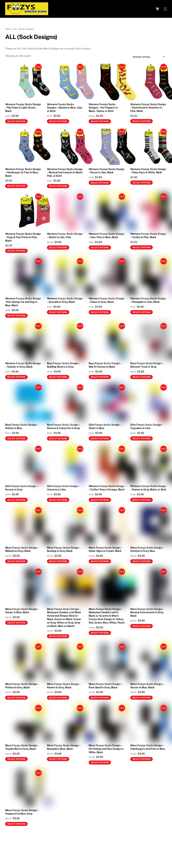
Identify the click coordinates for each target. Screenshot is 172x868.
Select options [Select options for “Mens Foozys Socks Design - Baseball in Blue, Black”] (58, 759)
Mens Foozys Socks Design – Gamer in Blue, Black (22, 611)
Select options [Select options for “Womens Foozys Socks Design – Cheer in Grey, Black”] (100, 312)
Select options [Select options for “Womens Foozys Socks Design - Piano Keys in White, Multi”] (142, 183)
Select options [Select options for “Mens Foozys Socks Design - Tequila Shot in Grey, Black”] (16, 759)
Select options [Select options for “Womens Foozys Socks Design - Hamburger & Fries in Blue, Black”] (16, 186)
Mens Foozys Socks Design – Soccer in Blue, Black (147, 686)
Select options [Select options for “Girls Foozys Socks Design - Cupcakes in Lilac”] (142, 439)
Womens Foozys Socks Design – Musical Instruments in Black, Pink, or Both (65, 173)
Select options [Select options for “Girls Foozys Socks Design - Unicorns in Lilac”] (58, 500)
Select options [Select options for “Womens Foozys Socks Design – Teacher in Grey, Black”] (16, 377)
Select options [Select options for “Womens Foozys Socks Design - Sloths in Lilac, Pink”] (58, 248)
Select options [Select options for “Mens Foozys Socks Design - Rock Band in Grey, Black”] (100, 698)
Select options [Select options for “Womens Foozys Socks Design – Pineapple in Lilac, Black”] (142, 312)
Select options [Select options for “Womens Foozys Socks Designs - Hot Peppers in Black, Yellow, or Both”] (100, 121)
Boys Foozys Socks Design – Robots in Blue (22, 426)
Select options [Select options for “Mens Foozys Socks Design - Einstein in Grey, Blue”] (142, 561)
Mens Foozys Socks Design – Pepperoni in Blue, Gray (22, 812)
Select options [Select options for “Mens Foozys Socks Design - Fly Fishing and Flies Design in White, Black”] (100, 762)
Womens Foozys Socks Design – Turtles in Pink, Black (148, 235)
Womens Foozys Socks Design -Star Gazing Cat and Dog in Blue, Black (23, 302)
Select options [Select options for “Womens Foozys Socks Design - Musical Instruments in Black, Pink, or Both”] (58, 186)
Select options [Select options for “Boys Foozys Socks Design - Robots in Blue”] (16, 439)
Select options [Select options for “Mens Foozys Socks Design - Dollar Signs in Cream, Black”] (100, 561)
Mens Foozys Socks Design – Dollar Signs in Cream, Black (105, 549)
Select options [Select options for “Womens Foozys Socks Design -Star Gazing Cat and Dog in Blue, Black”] (16, 316)
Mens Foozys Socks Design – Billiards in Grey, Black (22, 549)
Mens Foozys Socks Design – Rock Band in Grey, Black (105, 686)
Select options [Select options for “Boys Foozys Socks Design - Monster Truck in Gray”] (142, 377)
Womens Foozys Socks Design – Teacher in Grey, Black (23, 365)
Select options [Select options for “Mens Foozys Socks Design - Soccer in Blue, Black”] (142, 698)
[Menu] (165, 9)
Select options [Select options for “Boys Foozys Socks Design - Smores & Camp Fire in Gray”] (58, 439)
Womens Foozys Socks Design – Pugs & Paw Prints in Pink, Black (23, 237)
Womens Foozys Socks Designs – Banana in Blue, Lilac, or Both (65, 108)
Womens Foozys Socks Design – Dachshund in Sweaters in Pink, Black (148, 108)
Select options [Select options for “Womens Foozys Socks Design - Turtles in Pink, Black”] (142, 247)
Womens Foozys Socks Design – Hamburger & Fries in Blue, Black (23, 173)
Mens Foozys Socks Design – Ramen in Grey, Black (64, 686)
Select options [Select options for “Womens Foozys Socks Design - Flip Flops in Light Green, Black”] (16, 121)
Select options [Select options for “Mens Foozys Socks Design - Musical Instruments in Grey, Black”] (142, 626)
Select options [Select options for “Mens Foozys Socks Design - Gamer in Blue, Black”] (16, 623)
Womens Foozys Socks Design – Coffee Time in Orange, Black (107, 488)
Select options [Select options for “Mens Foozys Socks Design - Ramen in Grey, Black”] (58, 698)
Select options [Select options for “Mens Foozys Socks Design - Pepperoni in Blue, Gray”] (16, 824)
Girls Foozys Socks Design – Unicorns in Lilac (63, 488)
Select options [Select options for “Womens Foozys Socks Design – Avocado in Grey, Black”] (58, 312)
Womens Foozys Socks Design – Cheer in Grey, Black (107, 300)
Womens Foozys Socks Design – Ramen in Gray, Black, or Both (148, 488)
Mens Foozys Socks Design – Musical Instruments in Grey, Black (147, 612)
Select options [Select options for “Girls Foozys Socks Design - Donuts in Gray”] (16, 500)
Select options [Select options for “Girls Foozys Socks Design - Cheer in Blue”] (100, 439)
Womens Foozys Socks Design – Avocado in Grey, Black (65, 300)
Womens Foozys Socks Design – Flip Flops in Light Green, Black (23, 108)
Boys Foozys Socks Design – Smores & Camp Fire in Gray (63, 426)
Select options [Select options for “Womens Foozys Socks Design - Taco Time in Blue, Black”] (100, 248)
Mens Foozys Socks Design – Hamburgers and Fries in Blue (148, 747)
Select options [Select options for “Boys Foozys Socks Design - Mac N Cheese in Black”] (100, 377)
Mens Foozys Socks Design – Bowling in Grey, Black (64, 549)
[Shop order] (149, 57)
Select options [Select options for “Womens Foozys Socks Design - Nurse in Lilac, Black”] (100, 183)
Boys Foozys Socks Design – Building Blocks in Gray (63, 365)
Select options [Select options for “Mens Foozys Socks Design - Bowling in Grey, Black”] (58, 561)
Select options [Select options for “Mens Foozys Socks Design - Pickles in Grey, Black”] (16, 698)
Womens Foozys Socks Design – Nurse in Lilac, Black (107, 171)
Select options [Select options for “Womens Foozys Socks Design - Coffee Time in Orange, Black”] (100, 500)
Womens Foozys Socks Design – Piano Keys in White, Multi (148, 171)
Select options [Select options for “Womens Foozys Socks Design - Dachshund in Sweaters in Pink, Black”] (142, 121)
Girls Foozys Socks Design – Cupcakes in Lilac (147, 426)
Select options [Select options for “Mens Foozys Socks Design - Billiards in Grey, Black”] (16, 561)
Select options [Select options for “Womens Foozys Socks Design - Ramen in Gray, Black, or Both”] (142, 500)
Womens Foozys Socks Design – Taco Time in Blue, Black (107, 235)
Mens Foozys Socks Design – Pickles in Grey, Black (22, 686)
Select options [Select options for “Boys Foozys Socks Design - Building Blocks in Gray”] (58, 377)
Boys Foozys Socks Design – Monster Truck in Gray (147, 365)
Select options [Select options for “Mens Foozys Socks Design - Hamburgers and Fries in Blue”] (142, 759)
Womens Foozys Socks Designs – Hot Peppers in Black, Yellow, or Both (103, 108)
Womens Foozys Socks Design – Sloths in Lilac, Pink (65, 235)
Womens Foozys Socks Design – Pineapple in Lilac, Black (148, 300)
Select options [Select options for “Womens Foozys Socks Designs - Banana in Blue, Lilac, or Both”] (58, 121)
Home (8, 29)
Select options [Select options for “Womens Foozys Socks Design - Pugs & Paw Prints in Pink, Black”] (16, 251)
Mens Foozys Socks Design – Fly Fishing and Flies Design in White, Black (106, 749)
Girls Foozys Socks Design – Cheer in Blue (105, 426)
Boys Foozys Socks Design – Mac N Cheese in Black (105, 365)
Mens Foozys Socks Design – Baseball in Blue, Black (64, 747)
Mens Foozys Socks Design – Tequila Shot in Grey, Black (22, 747)
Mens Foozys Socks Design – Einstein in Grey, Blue (147, 549)
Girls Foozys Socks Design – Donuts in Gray (21, 488)
